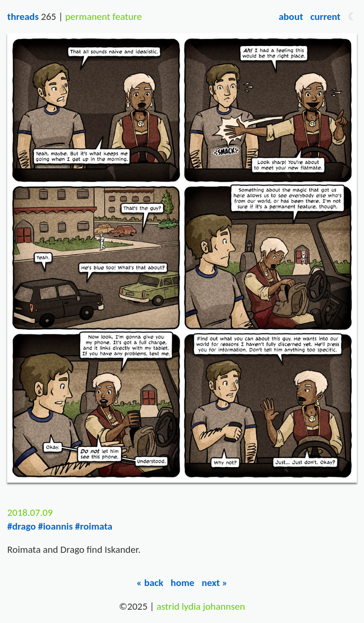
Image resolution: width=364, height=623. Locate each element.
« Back (150, 583)
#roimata (94, 526)
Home (182, 583)
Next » (214, 583)
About (291, 17)
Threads (23, 17)
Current (326, 17)
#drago (21, 526)
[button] (352, 17)
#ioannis (55, 526)
